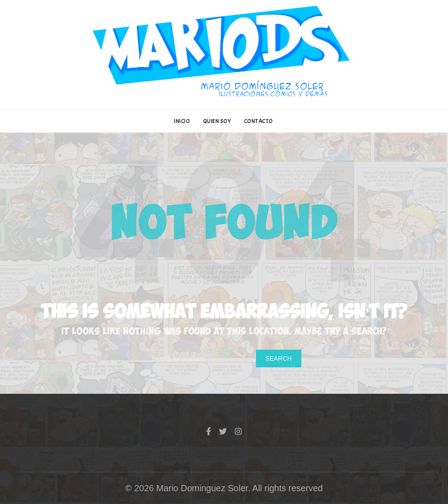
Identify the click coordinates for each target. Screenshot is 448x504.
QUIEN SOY (217, 121)
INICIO (182, 121)
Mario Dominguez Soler (202, 488)
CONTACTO (259, 121)
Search (278, 358)
